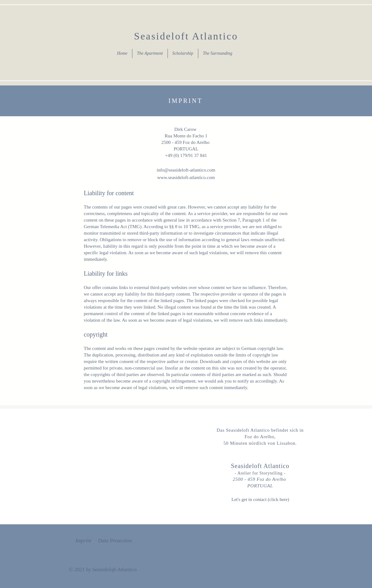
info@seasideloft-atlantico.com (186, 170)
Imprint (83, 541)
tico (229, 36)
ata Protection (117, 541)
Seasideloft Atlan (177, 36)
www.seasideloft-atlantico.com (186, 177)
